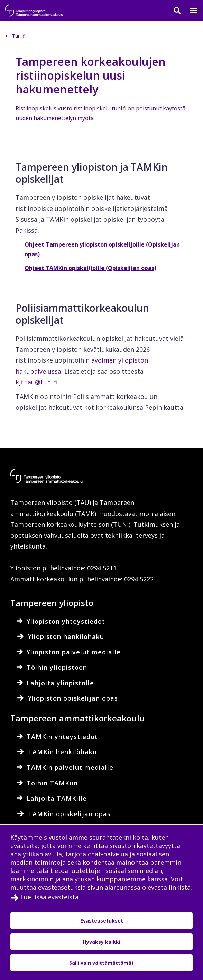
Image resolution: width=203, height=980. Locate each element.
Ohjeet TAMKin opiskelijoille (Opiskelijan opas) (90, 268)
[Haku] (173, 10)
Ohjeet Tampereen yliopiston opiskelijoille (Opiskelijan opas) (102, 249)
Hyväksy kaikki (102, 942)
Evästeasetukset (102, 921)
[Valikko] (190, 10)
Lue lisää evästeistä (49, 897)
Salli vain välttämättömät (101, 963)
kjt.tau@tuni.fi (37, 382)
